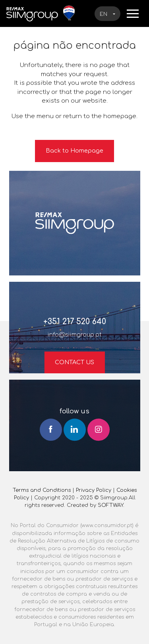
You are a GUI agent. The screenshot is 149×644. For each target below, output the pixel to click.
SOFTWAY (110, 505)
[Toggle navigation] (133, 13)
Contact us (74, 362)
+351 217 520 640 (75, 322)
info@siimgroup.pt (75, 334)
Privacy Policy (94, 490)
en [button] (104, 14)
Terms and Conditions (42, 490)
